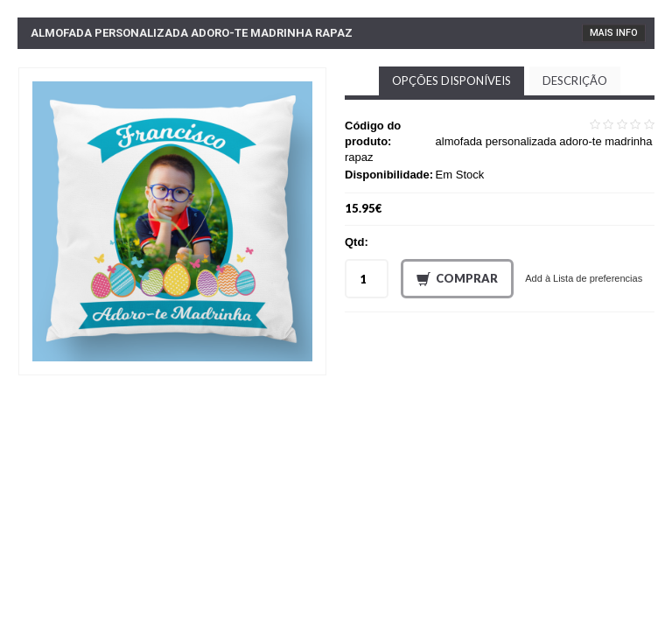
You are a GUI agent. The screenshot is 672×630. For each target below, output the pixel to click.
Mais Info (614, 33)
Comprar (457, 279)
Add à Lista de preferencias (584, 278)
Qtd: (357, 242)
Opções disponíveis (451, 80)
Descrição (575, 80)
